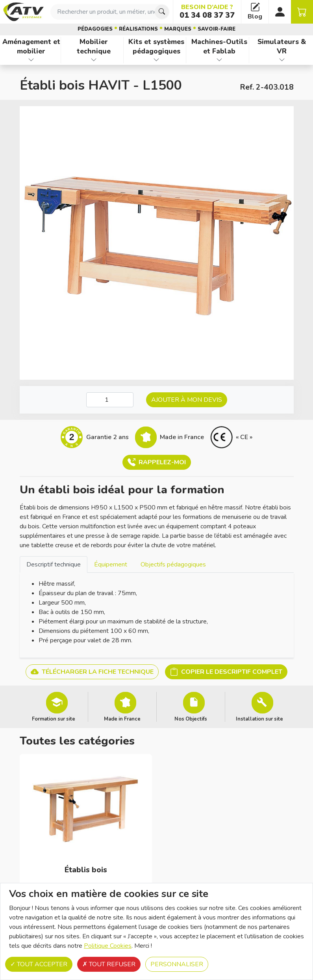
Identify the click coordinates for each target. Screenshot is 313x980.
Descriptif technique (54, 564)
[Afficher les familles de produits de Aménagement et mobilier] (31, 60)
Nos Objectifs (191, 719)
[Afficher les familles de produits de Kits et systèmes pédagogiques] (156, 60)
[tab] (54, 564)
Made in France (122, 719)
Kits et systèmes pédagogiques (156, 47)
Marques (178, 29)
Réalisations (138, 29)
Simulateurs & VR (282, 47)
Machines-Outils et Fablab (219, 47)
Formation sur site (54, 719)
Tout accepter (39, 964)
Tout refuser (109, 964)
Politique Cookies (108, 946)
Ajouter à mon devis (187, 400)
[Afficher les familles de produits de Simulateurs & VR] (282, 60)
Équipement (111, 564)
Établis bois (86, 870)
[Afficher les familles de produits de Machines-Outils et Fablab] (219, 60)
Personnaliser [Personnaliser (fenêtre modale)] (177, 964)
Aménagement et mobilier (31, 47)
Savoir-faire (217, 29)
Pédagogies (95, 29)
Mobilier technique (94, 47)
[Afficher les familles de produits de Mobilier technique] (94, 60)
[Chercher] (162, 12)
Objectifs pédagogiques (173, 564)
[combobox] (110, 12)
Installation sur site (259, 719)
